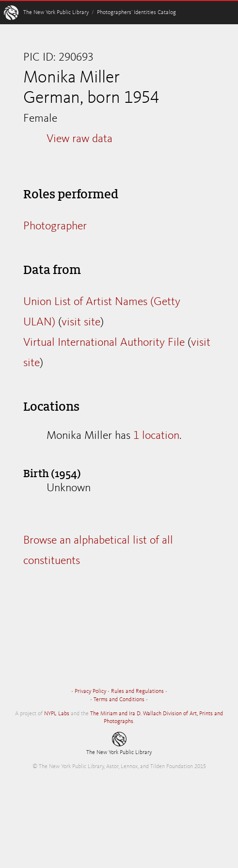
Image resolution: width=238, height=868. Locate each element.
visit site (81, 322)
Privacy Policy (90, 691)
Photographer (55, 226)
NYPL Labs (57, 714)
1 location (156, 436)
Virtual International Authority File (104, 343)
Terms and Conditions (119, 700)
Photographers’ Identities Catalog (136, 13)
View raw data (79, 139)
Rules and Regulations (137, 691)
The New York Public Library (56, 13)
